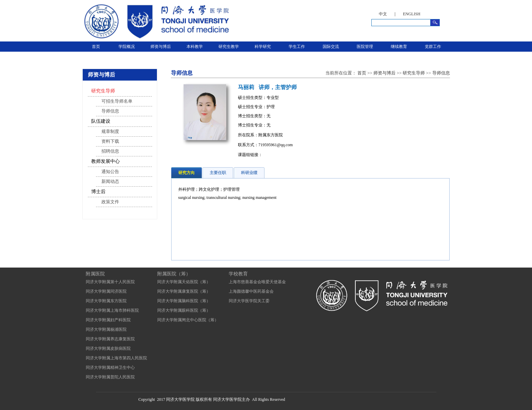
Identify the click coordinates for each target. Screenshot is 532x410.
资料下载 (110, 141)
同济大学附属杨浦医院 (106, 329)
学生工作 (297, 47)
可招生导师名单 (117, 101)
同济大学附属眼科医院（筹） (184, 310)
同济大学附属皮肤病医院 (108, 348)
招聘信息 (110, 151)
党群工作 (433, 47)
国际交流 (331, 47)
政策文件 (110, 202)
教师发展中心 (106, 161)
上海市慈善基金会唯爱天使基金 (257, 282)
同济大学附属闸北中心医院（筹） (188, 320)
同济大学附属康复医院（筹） (184, 291)
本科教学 (195, 47)
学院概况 (127, 47)
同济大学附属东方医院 (106, 301)
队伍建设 (101, 121)
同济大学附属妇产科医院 (108, 320)
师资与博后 (161, 47)
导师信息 (110, 111)
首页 (96, 47)
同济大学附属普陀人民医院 (110, 377)
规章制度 (110, 131)
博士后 (98, 192)
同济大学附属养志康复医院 (110, 339)
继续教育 (399, 47)
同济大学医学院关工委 (249, 301)
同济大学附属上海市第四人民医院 (116, 358)
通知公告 (110, 172)
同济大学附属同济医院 (106, 291)
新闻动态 (110, 181)
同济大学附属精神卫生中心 (110, 368)
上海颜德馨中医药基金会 (251, 291)
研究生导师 (103, 91)
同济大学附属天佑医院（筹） (184, 282)
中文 (383, 14)
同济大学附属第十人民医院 (110, 282)
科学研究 (263, 47)
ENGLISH (412, 14)
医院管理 (365, 47)
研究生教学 (229, 47)
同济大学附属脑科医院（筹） (184, 301)
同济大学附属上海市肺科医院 (112, 310)
